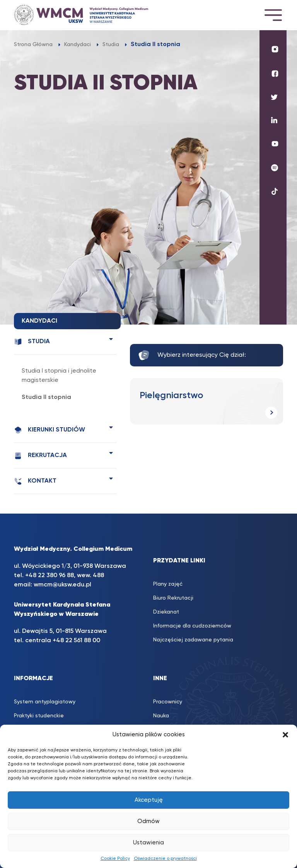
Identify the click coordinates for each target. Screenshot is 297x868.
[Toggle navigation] (273, 15)
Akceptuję (149, 800)
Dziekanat (166, 612)
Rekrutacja (40, 456)
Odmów (148, 821)
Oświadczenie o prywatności (165, 859)
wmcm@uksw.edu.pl (62, 585)
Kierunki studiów (49, 430)
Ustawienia (148, 843)
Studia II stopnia (46, 397)
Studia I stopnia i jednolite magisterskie (59, 376)
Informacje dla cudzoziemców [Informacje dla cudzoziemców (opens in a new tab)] (192, 626)
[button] (285, 735)
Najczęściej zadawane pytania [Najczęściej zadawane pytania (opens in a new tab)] (193, 640)
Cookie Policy (115, 859)
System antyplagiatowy (45, 702)
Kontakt (35, 481)
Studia (32, 342)
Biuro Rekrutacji (173, 598)
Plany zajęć (168, 584)
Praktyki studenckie (39, 716)
